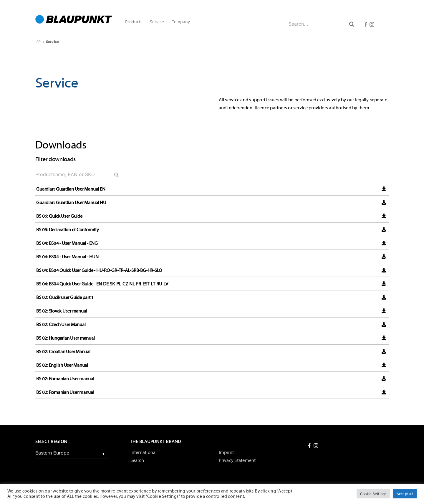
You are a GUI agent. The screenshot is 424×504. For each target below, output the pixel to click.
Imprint (226, 452)
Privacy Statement (237, 460)
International (144, 452)
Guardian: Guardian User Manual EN (71, 189)
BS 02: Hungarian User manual (65, 338)
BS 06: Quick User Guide (59, 216)
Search (137, 460)
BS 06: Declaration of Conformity (67, 230)
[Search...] (322, 24)
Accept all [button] (405, 494)
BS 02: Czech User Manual (61, 325)
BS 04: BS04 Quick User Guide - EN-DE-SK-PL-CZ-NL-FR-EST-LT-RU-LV (102, 284)
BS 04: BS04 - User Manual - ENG (67, 243)
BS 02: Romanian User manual (65, 379)
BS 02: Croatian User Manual (63, 352)
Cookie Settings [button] (373, 494)
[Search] (352, 24)
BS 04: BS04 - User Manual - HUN (67, 257)
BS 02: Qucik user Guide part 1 (65, 298)
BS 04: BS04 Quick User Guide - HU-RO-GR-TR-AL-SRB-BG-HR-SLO (99, 270)
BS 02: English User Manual (62, 365)
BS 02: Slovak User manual (62, 311)
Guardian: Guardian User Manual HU (71, 203)
